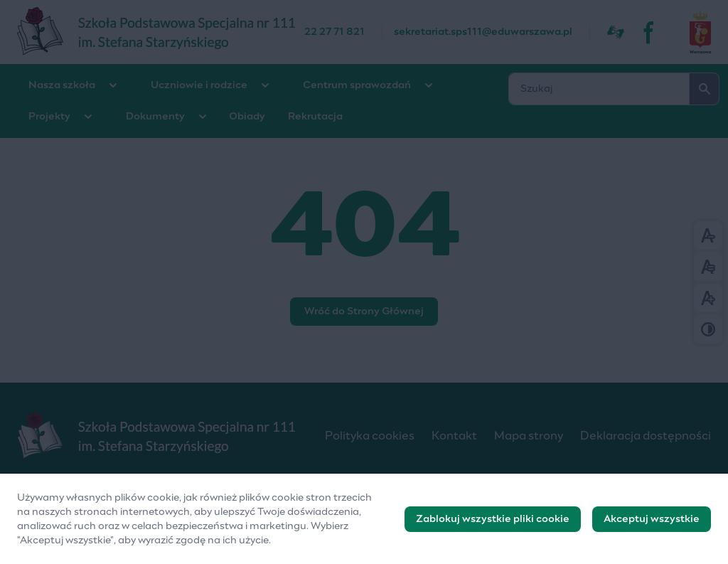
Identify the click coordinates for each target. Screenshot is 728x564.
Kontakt (454, 436)
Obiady (247, 117)
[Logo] (160, 436)
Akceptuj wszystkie (652, 525)
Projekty (49, 117)
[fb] (650, 32)
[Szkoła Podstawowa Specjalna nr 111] (161, 32)
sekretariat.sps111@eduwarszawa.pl (483, 32)
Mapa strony (529, 436)
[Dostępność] (616, 32)
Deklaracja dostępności (646, 436)
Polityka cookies (370, 436)
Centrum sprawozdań (357, 85)
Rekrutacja (315, 117)
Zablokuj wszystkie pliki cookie (493, 525)
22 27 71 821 (334, 32)
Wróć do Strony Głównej (364, 312)
